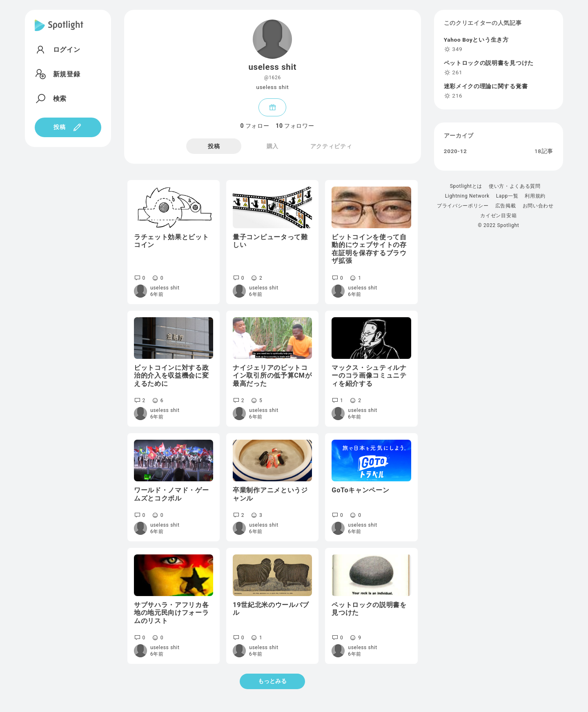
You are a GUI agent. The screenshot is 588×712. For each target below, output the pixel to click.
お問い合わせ (538, 206)
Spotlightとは (466, 186)
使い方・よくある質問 (515, 186)
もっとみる (272, 681)
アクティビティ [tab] (331, 146)
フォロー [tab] (255, 126)
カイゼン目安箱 (498, 216)
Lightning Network (467, 196)
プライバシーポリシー (463, 206)
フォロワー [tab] (295, 126)
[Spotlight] (59, 32)
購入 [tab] (273, 146)
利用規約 (535, 196)
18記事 (544, 151)
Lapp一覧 (507, 196)
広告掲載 (506, 206)
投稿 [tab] (214, 146)
